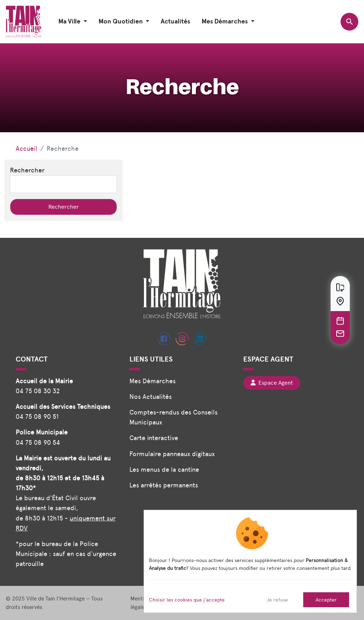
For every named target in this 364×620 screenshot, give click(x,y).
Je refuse (277, 600)
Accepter (326, 600)
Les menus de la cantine (164, 469)
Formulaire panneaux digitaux (172, 454)
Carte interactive (154, 438)
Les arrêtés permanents (164, 485)
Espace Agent (272, 383)
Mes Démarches (152, 381)
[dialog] (250, 561)
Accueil (26, 148)
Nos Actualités (151, 397)
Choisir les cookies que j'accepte (187, 600)
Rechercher (27, 170)
